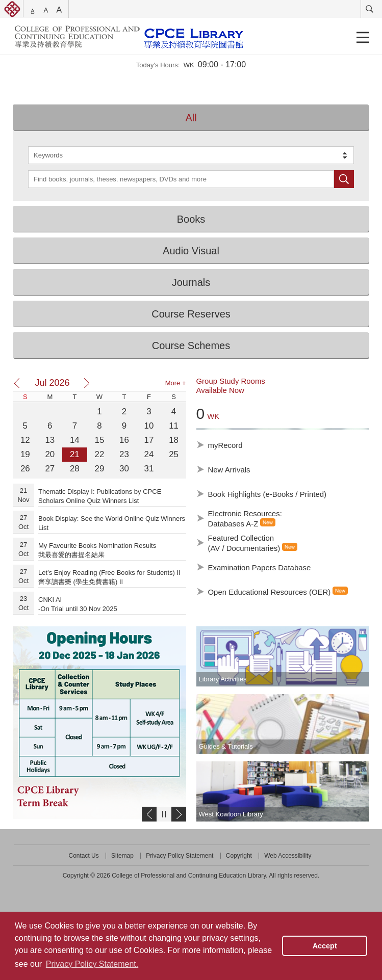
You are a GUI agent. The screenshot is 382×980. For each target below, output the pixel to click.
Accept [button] (325, 946)
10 (149, 426)
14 (75, 440)
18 (174, 440)
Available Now (220, 390)
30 (124, 469)
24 (149, 454)
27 (50, 469)
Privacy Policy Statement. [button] (92, 964)
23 (124, 454)
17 (149, 440)
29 (100, 469)
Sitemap (122, 856)
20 (50, 454)
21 (75, 454)
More (176, 383)
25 (174, 454)
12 (25, 440)
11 (174, 426)
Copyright (239, 856)
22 (100, 454)
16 (124, 440)
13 (50, 440)
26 (25, 469)
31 (149, 469)
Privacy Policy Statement (180, 856)
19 (25, 454)
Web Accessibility (288, 856)
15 (100, 440)
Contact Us (84, 856)
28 (75, 469)
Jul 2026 (52, 383)
